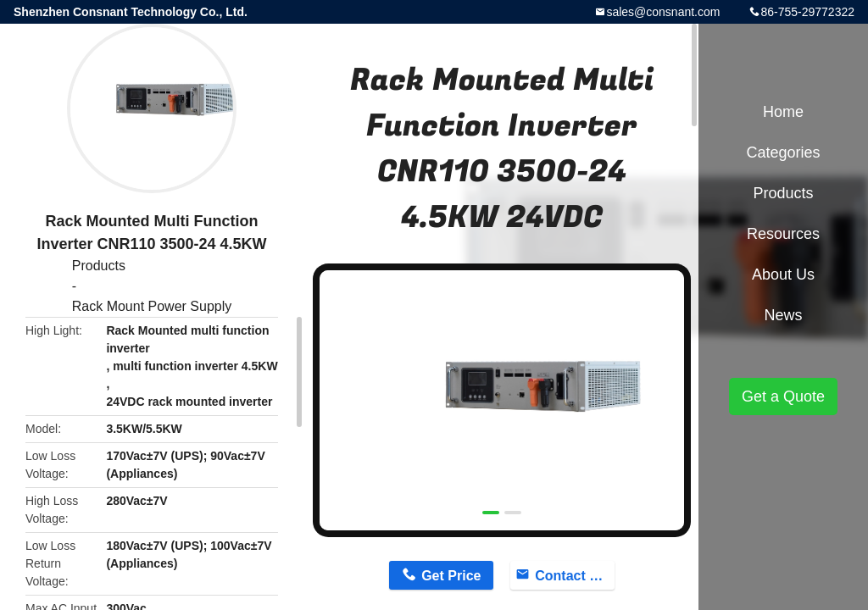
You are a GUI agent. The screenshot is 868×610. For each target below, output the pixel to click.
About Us (783, 274)
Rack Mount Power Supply (152, 306)
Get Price (451, 576)
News (783, 315)
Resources (783, 234)
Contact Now (575, 576)
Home (783, 112)
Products (99, 266)
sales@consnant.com (663, 12)
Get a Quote (783, 396)
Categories (783, 152)
